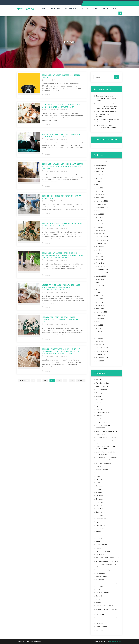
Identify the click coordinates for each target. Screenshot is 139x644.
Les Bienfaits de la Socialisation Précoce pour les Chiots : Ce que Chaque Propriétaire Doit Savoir (61, 287)
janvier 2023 (100, 266)
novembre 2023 (102, 240)
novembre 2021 (102, 312)
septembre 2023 (102, 247)
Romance (100, 586)
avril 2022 (99, 296)
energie (99, 489)
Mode (106, 8)
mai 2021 (99, 332)
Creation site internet (104, 463)
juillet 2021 (100, 325)
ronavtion (99, 589)
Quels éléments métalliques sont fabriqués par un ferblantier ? (106, 114)
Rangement (100, 573)
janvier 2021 (100, 345)
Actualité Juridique (103, 383)
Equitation (100, 502)
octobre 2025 (101, 165)
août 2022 (100, 283)
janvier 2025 (100, 194)
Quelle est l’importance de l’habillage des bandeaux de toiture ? (106, 98)
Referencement (102, 576)
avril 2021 (99, 335)
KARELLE (47, 95)
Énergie (99, 492)
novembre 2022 (102, 273)
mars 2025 (100, 188)
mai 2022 (99, 292)
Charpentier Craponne (104, 412)
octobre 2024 (101, 204)
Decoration (71, 8)
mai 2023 (99, 253)
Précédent (24, 380)
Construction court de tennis (106, 438)
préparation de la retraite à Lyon (108, 558)
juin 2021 (99, 328)
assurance (100, 399)
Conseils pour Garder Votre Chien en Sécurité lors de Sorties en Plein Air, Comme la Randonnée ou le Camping (62, 256)
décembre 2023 (102, 237)
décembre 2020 (102, 348)
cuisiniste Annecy (102, 470)
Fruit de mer (100, 509)
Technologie (100, 615)
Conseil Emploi (101, 422)
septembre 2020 (102, 358)
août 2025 (100, 172)
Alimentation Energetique (105, 386)
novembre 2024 (102, 201)
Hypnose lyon (101, 525)
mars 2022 (100, 299)
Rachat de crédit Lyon (104, 570)
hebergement (101, 515)
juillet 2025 (100, 175)
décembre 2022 (102, 270)
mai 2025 (99, 181)
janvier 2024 (100, 234)
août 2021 (99, 322)
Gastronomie (56, 8)
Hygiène (99, 522)
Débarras (99, 473)
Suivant (81, 380)
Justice (98, 532)
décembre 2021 (102, 309)
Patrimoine (100, 554)
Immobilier (100, 528)
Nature (115, 8)
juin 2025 (99, 178)
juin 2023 (99, 250)
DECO (98, 476)
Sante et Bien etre (61, 80)
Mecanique (100, 535)
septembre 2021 (102, 318)
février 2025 (100, 191)
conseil (98, 419)
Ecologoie (84, 8)
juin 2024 (99, 217)
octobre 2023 (101, 243)
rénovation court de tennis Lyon (108, 583)
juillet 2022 (100, 286)
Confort (99, 416)
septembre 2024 (102, 208)
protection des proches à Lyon (107, 561)
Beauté (99, 403)
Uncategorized (101, 627)
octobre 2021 (101, 315)
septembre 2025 (102, 168)
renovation (100, 580)
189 (72, 380)
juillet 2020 (100, 361)
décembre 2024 (102, 198)
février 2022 (100, 302)
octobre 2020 (101, 354)
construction (101, 434)
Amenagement (102, 393)
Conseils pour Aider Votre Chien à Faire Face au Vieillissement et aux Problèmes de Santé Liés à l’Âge (63, 166)
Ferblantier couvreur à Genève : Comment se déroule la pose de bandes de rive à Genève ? (107, 106)
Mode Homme (101, 545)
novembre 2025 (102, 162)
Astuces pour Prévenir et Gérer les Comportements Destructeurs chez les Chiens (60, 320)
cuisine (98, 466)
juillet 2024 (100, 214)
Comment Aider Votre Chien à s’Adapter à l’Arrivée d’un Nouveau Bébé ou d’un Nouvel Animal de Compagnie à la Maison (62, 352)
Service (99, 602)
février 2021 (100, 341)
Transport (99, 623)
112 (59, 380)
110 (45, 380)
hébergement (101, 519)
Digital (43, 8)
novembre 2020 (102, 351)
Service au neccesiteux (104, 606)
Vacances (99, 630)
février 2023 (100, 263)
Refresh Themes (115, 641)
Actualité (99, 380)
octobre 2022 (101, 276)
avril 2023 (99, 256)
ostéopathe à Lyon (103, 551)
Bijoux (98, 406)
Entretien (99, 496)
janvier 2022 (100, 305)
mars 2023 (100, 260)
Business (99, 409)
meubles (99, 538)
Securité (99, 596)
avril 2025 (99, 185)
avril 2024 (99, 224)
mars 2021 (100, 338)
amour (98, 396)
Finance (96, 8)
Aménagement (102, 390)
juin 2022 (99, 289)
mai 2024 (99, 221)
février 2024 (100, 230)
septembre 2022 (102, 279)
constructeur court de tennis (106, 431)
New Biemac (25, 9)
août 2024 (100, 211)
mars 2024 (100, 227)
